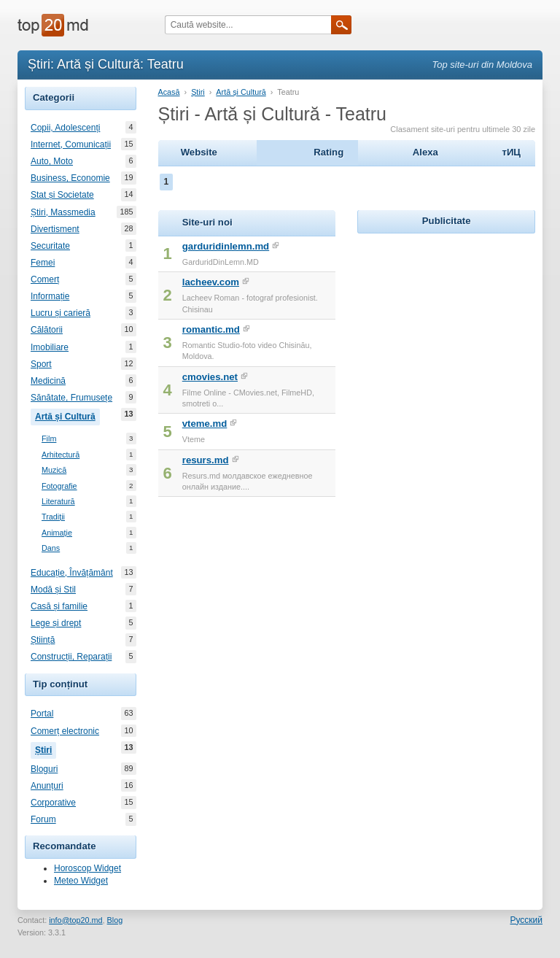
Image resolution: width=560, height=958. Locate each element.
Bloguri (44, 769)
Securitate (50, 246)
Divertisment (55, 229)
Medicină (48, 381)
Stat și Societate (62, 195)
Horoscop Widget (87, 868)
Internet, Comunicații (71, 144)
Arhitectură (61, 455)
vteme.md (205, 424)
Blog (115, 920)
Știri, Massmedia (63, 212)
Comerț (45, 279)
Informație (50, 296)
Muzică (54, 470)
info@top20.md (75, 920)
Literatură (58, 502)
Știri (46, 749)
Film (49, 439)
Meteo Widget (81, 881)
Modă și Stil (53, 590)
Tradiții (53, 517)
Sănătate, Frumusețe (71, 398)
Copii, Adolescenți (65, 128)
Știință (43, 640)
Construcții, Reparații (71, 657)
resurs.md (206, 460)
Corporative (53, 803)
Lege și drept (56, 623)
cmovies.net (210, 377)
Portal (42, 714)
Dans (51, 548)
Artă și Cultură (67, 415)
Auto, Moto (52, 161)
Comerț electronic (65, 731)
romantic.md (211, 329)
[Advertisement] (458, 328)
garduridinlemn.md (226, 246)
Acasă (169, 92)
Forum (43, 819)
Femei (43, 263)
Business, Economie (70, 178)
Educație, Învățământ (72, 573)
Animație (57, 533)
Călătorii (47, 330)
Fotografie (59, 486)
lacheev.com (211, 282)
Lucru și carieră (61, 313)
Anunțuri (47, 786)
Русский (526, 920)
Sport (41, 364)
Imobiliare (50, 347)
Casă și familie (59, 606)
